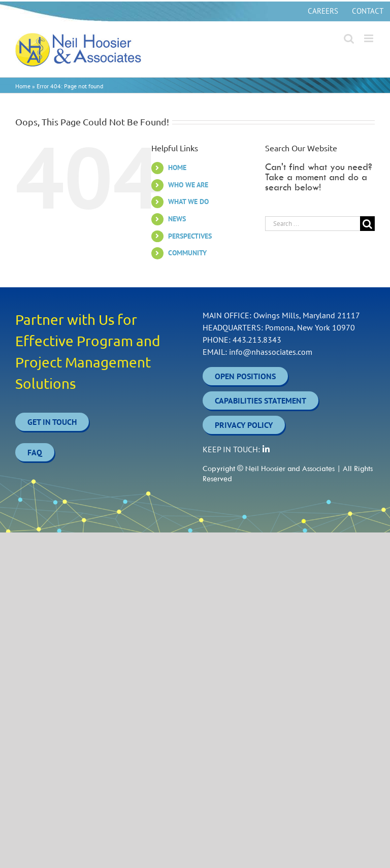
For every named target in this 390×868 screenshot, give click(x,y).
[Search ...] (313, 224)
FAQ (35, 452)
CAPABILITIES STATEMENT (261, 400)
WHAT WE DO (188, 202)
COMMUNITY (187, 253)
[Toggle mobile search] (349, 38)
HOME (177, 168)
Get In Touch (52, 422)
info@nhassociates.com (271, 352)
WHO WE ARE (188, 185)
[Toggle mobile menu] (369, 38)
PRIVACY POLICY (244, 425)
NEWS (177, 219)
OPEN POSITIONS (245, 376)
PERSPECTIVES (190, 236)
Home (23, 86)
